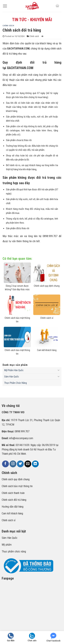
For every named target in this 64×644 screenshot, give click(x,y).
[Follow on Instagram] (13, 464)
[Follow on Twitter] (20, 464)
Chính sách (8, 26)
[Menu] (5, 6)
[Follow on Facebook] (5, 464)
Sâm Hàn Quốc (12, 377)
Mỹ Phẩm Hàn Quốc (14, 370)
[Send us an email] (28, 464)
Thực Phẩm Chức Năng (16, 383)
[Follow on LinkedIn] (35, 464)
